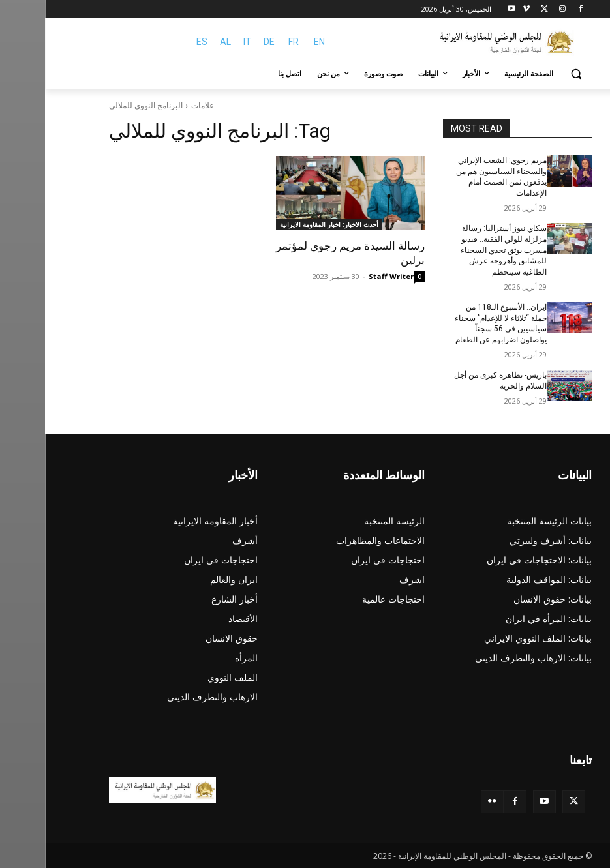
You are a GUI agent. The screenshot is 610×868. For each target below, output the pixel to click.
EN (274, 42)
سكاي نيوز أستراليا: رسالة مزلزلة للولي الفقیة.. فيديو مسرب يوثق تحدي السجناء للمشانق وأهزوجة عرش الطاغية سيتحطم (459, 250)
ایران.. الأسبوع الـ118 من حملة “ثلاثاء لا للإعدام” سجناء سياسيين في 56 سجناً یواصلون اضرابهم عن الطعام (456, 323)
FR (249, 42)
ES (157, 42)
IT (202, 42)
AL (180, 42)
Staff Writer (346, 276)
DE (224, 42)
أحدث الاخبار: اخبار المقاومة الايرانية (284, 224)
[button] (531, 74)
